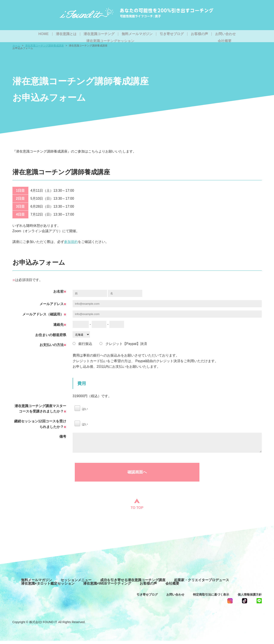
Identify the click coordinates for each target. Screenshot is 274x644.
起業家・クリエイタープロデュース (202, 583)
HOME (44, 34)
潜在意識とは (66, 34)
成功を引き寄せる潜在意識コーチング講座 (133, 583)
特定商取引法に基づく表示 (211, 598)
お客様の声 (199, 34)
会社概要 (172, 587)
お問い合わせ (225, 34)
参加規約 (71, 242)
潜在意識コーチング (99, 34)
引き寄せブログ (172, 34)
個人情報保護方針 (250, 598)
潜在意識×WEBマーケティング (107, 587)
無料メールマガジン (137, 34)
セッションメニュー (76, 583)
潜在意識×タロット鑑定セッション (48, 587)
